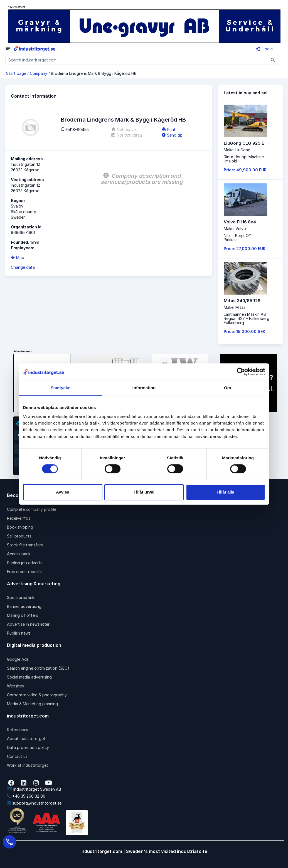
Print (169, 130)
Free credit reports (24, 572)
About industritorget (26, 738)
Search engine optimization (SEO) (38, 668)
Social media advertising (29, 677)
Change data (23, 267)
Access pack (19, 554)
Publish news (19, 633)
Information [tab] (144, 388)
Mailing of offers (23, 615)
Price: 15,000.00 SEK (245, 331)
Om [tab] (227, 388)
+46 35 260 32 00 (26, 796)
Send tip (172, 135)
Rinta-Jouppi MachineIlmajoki (244, 159)
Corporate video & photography (37, 695)
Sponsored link (21, 597)
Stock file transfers (25, 545)
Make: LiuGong (237, 150)
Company (39, 73)
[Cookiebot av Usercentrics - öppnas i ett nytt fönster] (241, 372)
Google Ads (18, 659)
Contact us (17, 756)
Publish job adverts (25, 563)
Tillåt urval (144, 492)
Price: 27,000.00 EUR (245, 249)
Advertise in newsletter (28, 624)
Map (18, 257)
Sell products (19, 536)
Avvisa (63, 492)
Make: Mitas (235, 307)
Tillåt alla (225, 492)
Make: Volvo (235, 229)
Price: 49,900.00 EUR (245, 170)
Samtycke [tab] (61, 388)
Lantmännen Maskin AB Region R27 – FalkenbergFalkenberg (247, 318)
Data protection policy (28, 747)
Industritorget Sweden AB (34, 789)
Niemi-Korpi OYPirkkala (237, 238)
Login (264, 49)
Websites (15, 686)
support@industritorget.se (34, 803)
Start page (16, 73)
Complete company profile (32, 509)
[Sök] (273, 60)
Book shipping (20, 527)
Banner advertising (24, 606)
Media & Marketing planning (32, 704)
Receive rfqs (19, 518)
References (18, 730)
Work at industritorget (28, 765)
